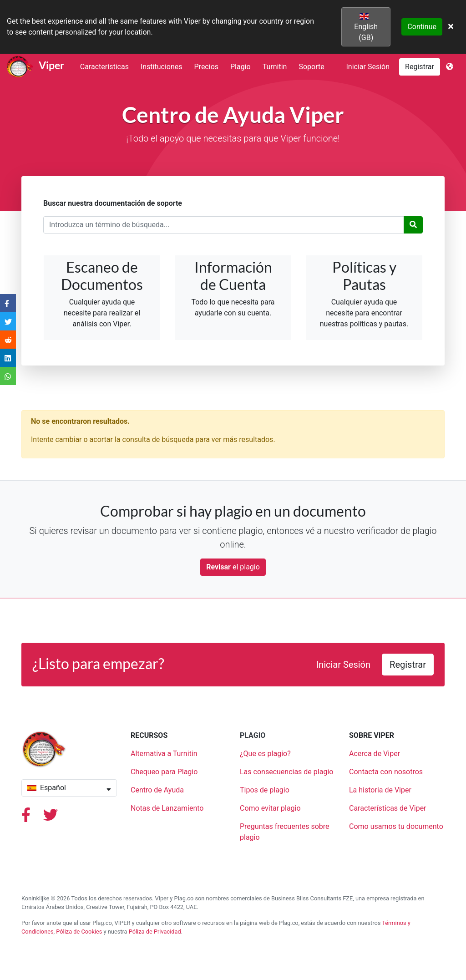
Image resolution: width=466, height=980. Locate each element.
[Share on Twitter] (8, 321)
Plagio (241, 67)
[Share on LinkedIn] (8, 358)
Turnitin (275, 67)
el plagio (233, 567)
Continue (422, 27)
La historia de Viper (380, 790)
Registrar (420, 67)
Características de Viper (388, 808)
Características (104, 67)
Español (69, 788)
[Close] (451, 27)
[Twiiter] (51, 818)
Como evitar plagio (270, 808)
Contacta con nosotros (386, 772)
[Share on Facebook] (8, 303)
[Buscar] (413, 225)
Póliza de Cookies (79, 932)
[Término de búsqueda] (224, 225)
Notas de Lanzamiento (167, 808)
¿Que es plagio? (265, 754)
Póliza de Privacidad (155, 932)
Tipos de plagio (265, 790)
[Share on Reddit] (8, 339)
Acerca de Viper (375, 754)
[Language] (450, 67)
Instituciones (162, 67)
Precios (207, 67)
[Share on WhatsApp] (8, 376)
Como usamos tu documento (396, 826)
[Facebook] (27, 818)
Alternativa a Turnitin (164, 754)
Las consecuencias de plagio (286, 772)
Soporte (311, 67)
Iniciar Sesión (368, 67)
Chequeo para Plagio (164, 772)
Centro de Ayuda (157, 790)
